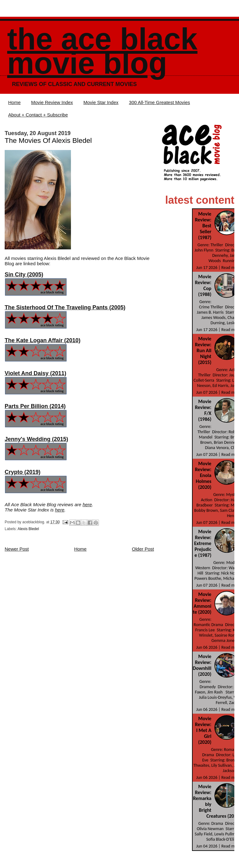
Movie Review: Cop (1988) (203, 285)
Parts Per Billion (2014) (35, 406)
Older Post (143, 549)
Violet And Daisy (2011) (35, 373)
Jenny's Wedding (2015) (36, 439)
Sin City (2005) (24, 275)
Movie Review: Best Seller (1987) (203, 226)
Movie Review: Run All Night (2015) (203, 350)
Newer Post (17, 549)
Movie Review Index (52, 102)
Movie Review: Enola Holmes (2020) (203, 475)
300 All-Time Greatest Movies (159, 102)
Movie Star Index (101, 102)
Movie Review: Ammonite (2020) (202, 603)
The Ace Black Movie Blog (102, 51)
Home (14, 102)
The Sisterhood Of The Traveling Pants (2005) (65, 307)
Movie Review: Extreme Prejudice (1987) (203, 543)
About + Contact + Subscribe (38, 115)
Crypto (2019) (23, 472)
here (87, 504)
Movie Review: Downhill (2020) (202, 665)
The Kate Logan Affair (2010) (42, 340)
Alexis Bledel (28, 529)
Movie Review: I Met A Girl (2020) (203, 730)
